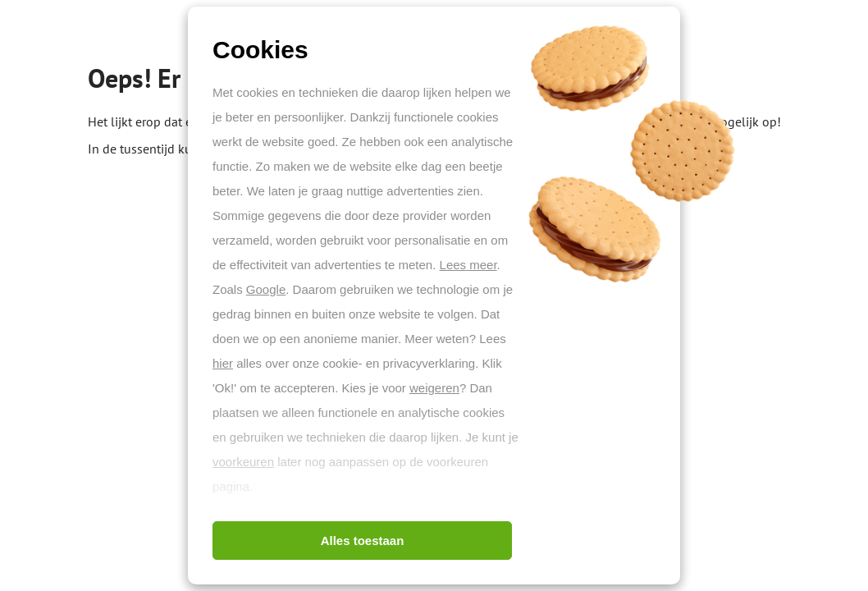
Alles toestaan (363, 541)
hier (223, 363)
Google (266, 289)
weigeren (434, 388)
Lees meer (468, 265)
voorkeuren (243, 462)
